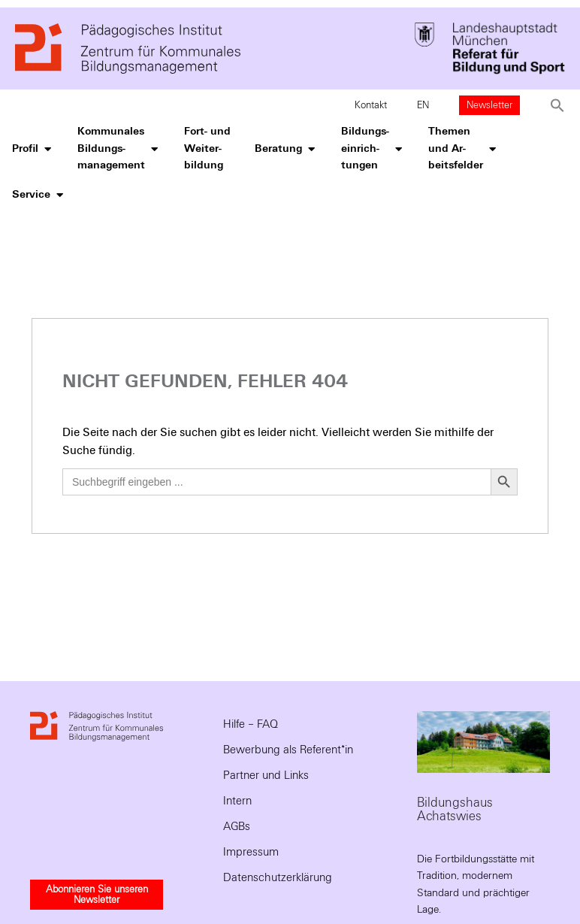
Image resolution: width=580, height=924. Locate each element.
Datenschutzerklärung (278, 877)
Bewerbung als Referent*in (288, 750)
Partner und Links (266, 775)
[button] (557, 105)
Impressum (251, 852)
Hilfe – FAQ (251, 724)
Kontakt (371, 105)
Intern (237, 801)
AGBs (237, 826)
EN (423, 105)
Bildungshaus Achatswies (455, 809)
